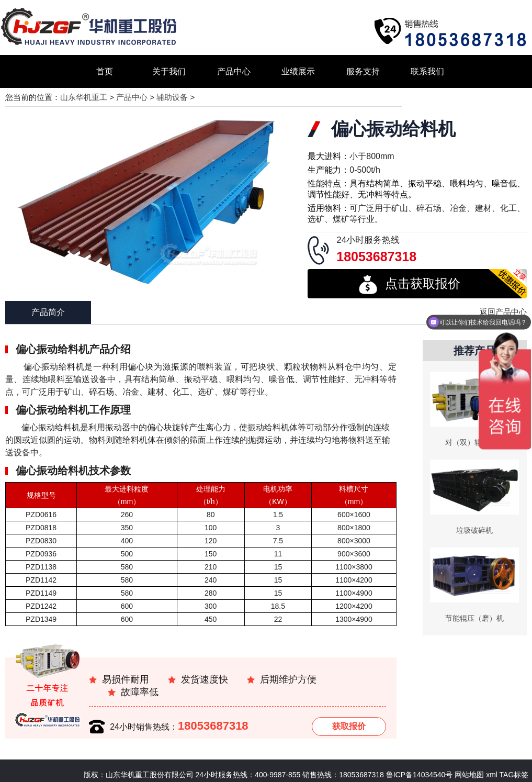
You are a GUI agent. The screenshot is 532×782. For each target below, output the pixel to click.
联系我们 (427, 71)
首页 (105, 71)
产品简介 (48, 312)
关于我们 (169, 71)
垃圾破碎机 (474, 530)
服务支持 (363, 71)
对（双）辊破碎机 (474, 442)
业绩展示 (298, 71)
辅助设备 (172, 97)
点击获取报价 (410, 285)
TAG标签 (514, 775)
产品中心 (234, 71)
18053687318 (213, 726)
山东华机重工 (84, 97)
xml (492, 775)
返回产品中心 (503, 312)
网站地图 (468, 775)
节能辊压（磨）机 (474, 618)
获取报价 (349, 726)
